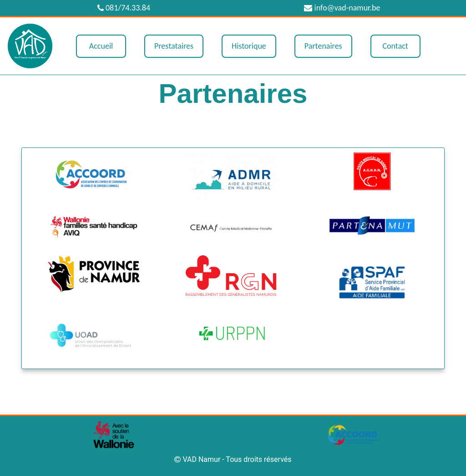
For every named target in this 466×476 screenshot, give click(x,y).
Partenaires (323, 46)
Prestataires (174, 46)
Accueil (101, 46)
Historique (249, 46)
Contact (395, 46)
